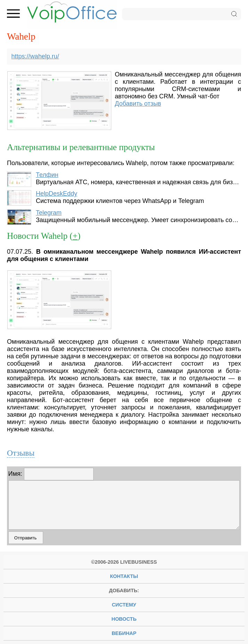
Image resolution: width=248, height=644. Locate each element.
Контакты (124, 576)
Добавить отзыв (138, 104)
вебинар (124, 633)
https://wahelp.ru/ (35, 56)
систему (124, 605)
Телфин (47, 175)
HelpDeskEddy (57, 194)
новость (124, 619)
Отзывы (21, 453)
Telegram (49, 213)
